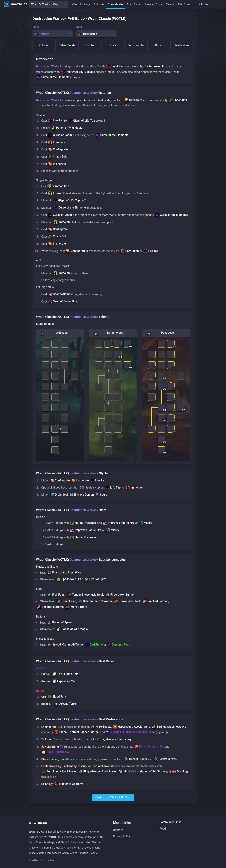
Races (159, 45)
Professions (182, 45)
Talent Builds (67, 45)
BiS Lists (99, 4)
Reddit (163, 829)
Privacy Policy (122, 837)
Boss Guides (134, 4)
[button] (115, 67)
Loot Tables (202, 4)
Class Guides (116, 4)
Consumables (136, 45)
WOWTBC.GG (16, 4)
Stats (113, 45)
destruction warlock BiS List (113, 803)
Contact (118, 830)
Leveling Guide (154, 4)
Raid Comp (185, 4)
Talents (170, 4)
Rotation (44, 45)
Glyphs (90, 45)
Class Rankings (81, 4)
